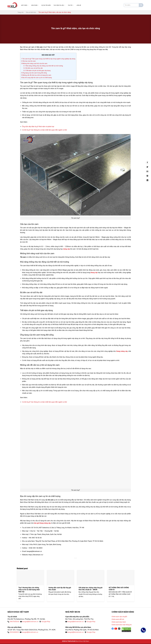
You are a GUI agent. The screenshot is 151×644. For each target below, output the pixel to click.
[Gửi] (141, 5)
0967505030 (14, 622)
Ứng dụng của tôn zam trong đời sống (34, 73)
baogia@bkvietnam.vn (31, 622)
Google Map (47, 622)
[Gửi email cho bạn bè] (147, 171)
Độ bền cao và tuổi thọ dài (33, 68)
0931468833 (14, 632)
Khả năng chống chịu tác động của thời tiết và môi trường (43, 66)
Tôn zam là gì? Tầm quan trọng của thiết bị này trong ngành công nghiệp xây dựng (48, 59)
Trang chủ (21, 12)
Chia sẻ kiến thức (31, 12)
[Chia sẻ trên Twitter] (147, 167)
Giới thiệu (25, 5)
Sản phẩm (35, 5)
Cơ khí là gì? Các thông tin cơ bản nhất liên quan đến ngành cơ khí (45, 130)
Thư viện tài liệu (59, 5)
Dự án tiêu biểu (46, 5)
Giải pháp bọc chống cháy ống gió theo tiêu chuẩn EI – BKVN (89, 589)
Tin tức (71, 5)
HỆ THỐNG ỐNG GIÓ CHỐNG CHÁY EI (119, 589)
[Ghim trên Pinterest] (147, 176)
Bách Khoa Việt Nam (82, 641)
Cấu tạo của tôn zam (28, 61)
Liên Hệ (79, 5)
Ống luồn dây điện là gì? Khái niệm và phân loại (38, 127)
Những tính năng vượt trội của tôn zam (34, 63)
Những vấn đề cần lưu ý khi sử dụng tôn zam (36, 75)
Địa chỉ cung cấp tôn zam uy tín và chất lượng (36, 78)
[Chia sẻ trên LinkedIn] (147, 180)
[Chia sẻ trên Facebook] (147, 163)
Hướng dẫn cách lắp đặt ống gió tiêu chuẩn (60, 589)
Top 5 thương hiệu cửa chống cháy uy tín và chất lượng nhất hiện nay (29, 590)
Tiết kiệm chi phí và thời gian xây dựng (37, 71)
